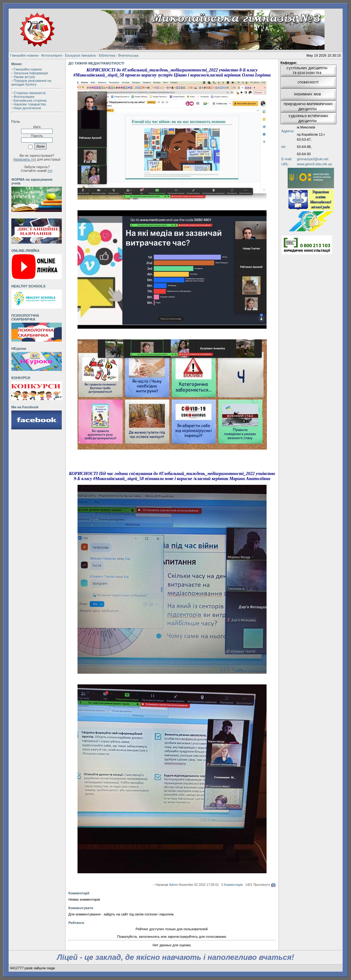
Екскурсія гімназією (81, 55)
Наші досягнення (27, 108)
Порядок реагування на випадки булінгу (31, 82)
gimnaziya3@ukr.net (313, 159)
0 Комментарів (232, 885)
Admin (173, 885)
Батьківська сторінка (30, 100)
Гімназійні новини (24, 55)
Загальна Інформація (31, 73)
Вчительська (128, 55)
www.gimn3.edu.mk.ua (314, 164)
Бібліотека (107, 55)
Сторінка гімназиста (30, 93)
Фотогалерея (52, 55)
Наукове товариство (30, 104)
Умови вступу (24, 77)
